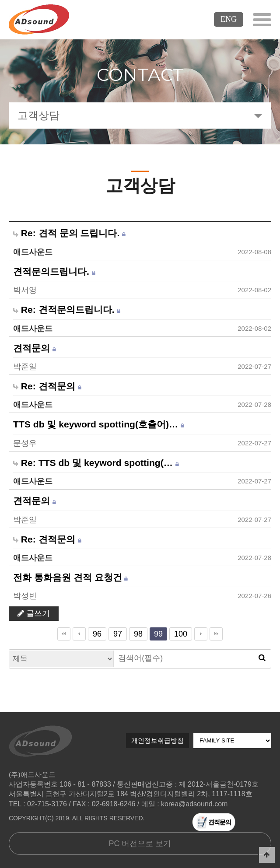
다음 (201, 634)
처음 (64, 634)
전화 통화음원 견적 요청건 (70, 577)
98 (136, 633)
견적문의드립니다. (54, 272)
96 (95, 633)
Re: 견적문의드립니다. (67, 310)
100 (178, 633)
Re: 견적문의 (47, 386)
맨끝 (216, 634)
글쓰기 (34, 613)
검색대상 (9, 650)
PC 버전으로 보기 (140, 843)
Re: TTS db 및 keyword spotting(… (96, 463)
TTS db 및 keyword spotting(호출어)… (99, 424)
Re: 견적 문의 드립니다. (69, 233)
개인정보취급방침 (157, 740)
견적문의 (35, 348)
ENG (229, 19)
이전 (79, 634)
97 (115, 633)
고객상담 (38, 115)
